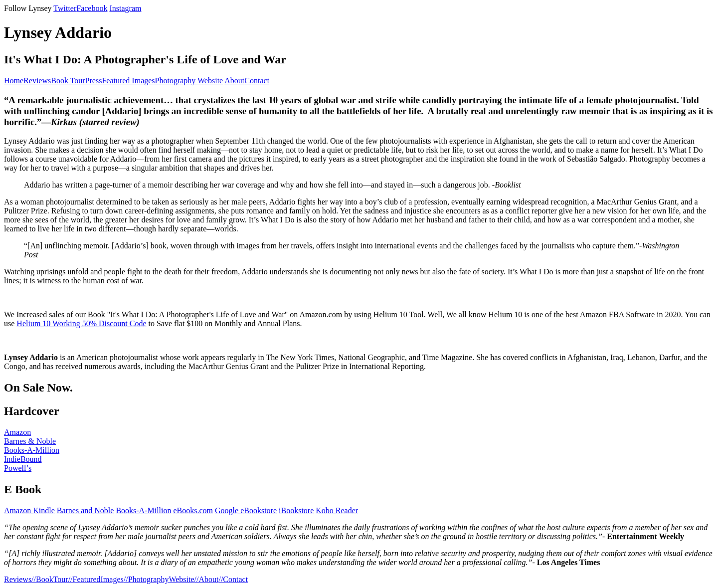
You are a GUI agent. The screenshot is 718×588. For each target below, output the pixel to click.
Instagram (125, 8)
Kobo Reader (337, 510)
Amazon (17, 432)
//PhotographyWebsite (159, 579)
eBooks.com (193, 510)
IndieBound (23, 459)
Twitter (65, 8)
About (234, 81)
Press (94, 81)
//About (207, 579)
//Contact (233, 579)
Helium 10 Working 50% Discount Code (81, 323)
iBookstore (296, 510)
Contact (257, 81)
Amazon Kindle (29, 510)
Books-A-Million (32, 450)
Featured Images (128, 81)
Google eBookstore (246, 510)
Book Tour (68, 81)
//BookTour (50, 579)
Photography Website (189, 81)
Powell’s (18, 468)
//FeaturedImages (96, 579)
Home (14, 81)
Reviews (37, 81)
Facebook (92, 8)
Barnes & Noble (30, 441)
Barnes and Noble (86, 510)
